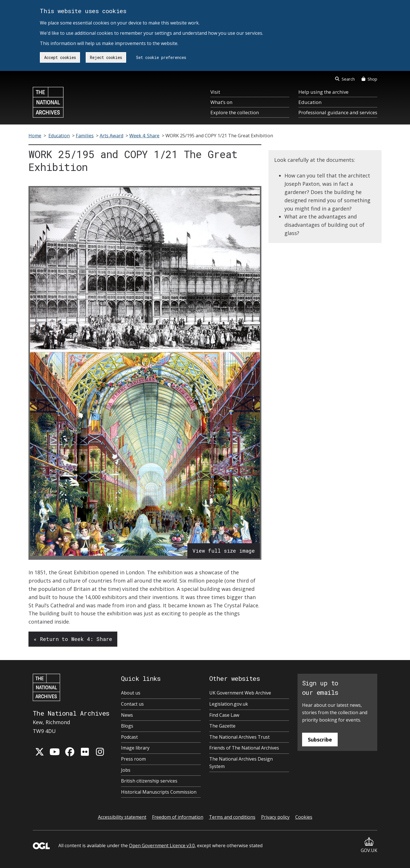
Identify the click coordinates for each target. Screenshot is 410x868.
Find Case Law (224, 715)
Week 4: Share (144, 136)
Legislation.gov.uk (229, 704)
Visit (215, 92)
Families (85, 136)
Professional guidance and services (338, 112)
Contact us (132, 704)
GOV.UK (369, 845)
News (127, 715)
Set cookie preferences (161, 57)
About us (131, 693)
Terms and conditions (232, 817)
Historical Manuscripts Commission (159, 792)
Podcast (129, 737)
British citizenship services (149, 781)
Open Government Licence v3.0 (162, 845)
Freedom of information (178, 817)
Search (345, 79)
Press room (133, 759)
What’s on (221, 102)
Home (35, 136)
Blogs (127, 726)
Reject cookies (106, 57)
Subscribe (320, 740)
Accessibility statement (122, 817)
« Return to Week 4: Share (73, 639)
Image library (135, 748)
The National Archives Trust (239, 737)
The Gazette (222, 726)
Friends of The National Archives (244, 748)
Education (310, 102)
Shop (369, 79)
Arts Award (111, 136)
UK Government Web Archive (240, 693)
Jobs (126, 770)
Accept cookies (60, 57)
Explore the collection (235, 112)
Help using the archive (323, 92)
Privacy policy (275, 817)
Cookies (304, 817)
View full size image (224, 551)
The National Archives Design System (241, 763)
